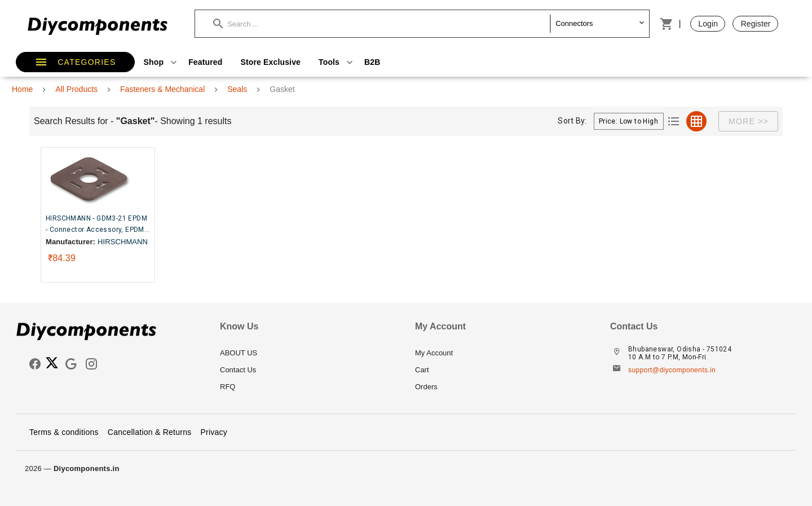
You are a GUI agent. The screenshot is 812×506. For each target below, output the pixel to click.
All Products (76, 89)
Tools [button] (337, 62)
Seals (237, 89)
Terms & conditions (64, 432)
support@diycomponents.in (672, 370)
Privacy (214, 432)
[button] (382, 24)
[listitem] (308, 353)
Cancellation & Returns (150, 432)
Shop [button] (162, 62)
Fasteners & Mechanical (162, 89)
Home (22, 89)
